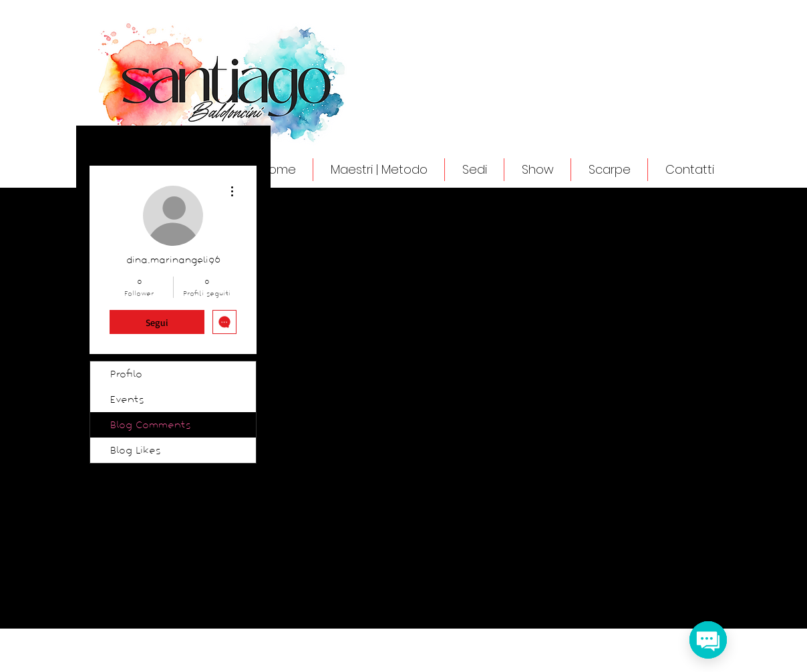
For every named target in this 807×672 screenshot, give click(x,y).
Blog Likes (136, 450)
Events (127, 399)
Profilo (126, 374)
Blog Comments (151, 425)
